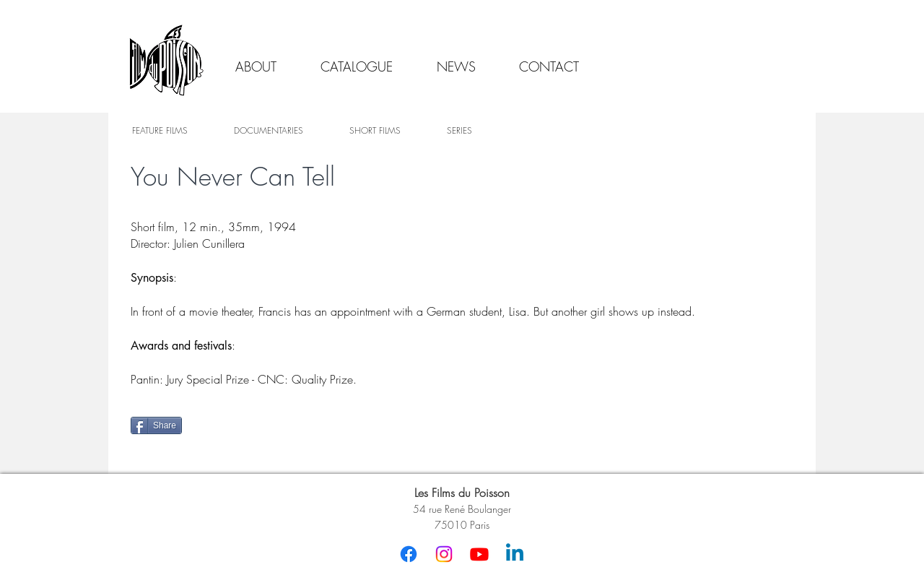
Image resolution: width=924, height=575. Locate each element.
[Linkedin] (515, 554)
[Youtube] (479, 554)
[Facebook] (409, 554)
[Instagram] (444, 554)
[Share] (156, 425)
